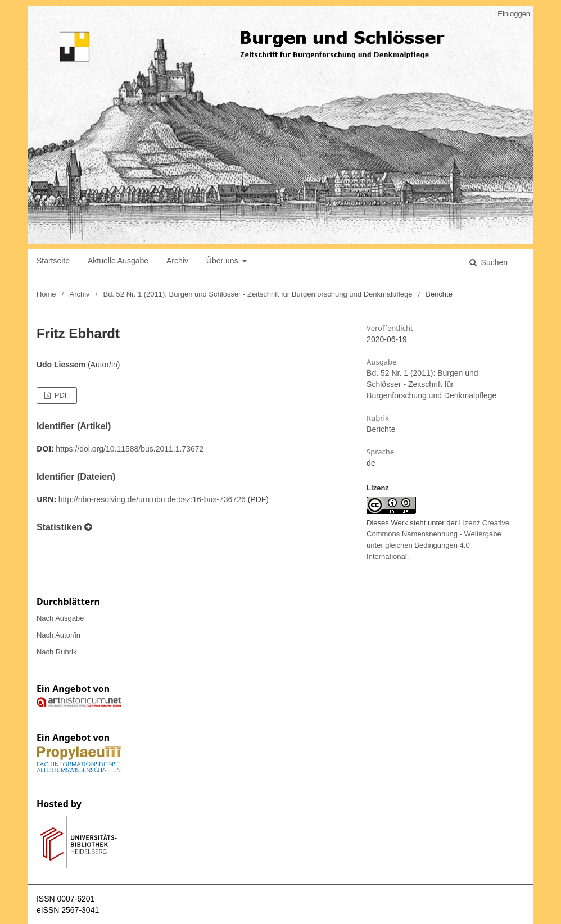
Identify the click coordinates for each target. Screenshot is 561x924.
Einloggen (514, 14)
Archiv (177, 261)
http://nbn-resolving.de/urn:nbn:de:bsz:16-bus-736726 (152, 499)
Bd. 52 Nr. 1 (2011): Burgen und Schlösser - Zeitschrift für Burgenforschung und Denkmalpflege (257, 294)
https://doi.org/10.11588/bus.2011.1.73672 (130, 449)
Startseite (53, 261)
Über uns (223, 261)
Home (46, 294)
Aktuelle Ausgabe (118, 261)
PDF (61, 395)
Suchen (493, 262)
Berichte (381, 429)
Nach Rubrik (57, 652)
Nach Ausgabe (60, 618)
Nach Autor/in (58, 635)
